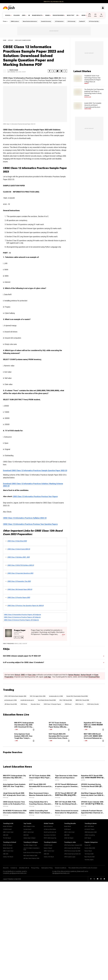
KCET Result (88, 838)
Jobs (23, 15)
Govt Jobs (32, 675)
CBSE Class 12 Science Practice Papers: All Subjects (21, 620)
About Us (6, 868)
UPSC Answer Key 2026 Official (72, 848)
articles (11, 40)
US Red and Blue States (50, 829)
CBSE (23, 675)
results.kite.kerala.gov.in (27, 700)
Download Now (94, 677)
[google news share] (61, 71)
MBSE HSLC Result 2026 (82, 700)
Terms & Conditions (60, 868)
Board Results (37, 15)
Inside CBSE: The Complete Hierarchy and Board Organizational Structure (93, 105)
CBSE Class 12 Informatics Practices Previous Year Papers (35, 496)
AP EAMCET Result (89, 829)
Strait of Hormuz (48, 826)
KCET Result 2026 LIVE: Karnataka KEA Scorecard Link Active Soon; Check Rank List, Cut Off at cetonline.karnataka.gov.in (59, 738)
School (8, 15)
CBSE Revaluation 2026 (91, 832)
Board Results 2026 (90, 857)
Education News (58, 15)
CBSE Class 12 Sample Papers (23, 40)
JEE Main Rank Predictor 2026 (31, 858)
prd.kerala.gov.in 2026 (11, 700)
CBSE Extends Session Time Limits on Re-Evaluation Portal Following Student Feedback (14, 804)
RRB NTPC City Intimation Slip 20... (54, 2)
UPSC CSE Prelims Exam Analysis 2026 (15, 696)
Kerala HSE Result (8, 826)
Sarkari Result (86, 675)
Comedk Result (27, 829)
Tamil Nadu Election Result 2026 (47, 700)
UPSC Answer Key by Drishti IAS (72, 854)
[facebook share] (49, 71)
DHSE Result (67, 829)
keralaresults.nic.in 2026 (56, 696)
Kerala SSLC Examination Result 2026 (77, 696)
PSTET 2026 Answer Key (50, 838)
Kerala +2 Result (48, 848)
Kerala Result (68, 826)
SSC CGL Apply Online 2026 (38, 696)
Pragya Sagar (14, 70)
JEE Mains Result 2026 (11, 704)
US (77, 15)
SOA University (71, 21)
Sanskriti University (46, 21)
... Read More (63, 635)
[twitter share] (53, 71)
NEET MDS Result (89, 826)
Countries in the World (50, 835)
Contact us (14, 868)
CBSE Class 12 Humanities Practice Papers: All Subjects (22, 615)
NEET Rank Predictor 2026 (30, 856)
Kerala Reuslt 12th (8, 848)
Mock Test (71, 15)
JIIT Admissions (59, 21)
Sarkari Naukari (74, 675)
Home (5, 40)
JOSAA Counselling (90, 835)
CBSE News (24, 704)
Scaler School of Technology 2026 (32, 853)
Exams (47, 15)
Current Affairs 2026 (90, 848)
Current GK (87, 845)
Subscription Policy (47, 868)
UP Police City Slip (94, 21)
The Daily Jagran (89, 860)
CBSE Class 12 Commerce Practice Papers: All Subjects (22, 617)
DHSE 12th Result (8, 845)
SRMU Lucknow (15, 21)
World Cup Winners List (50, 832)
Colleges (17, 15)
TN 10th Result (7, 838)
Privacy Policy (35, 868)
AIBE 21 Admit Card (8, 832)
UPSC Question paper (70, 857)
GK (29, 15)
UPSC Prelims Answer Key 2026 (72, 851)
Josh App (47, 677)
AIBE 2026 (6, 835)
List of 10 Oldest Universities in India (31, 849)
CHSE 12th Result (69, 838)
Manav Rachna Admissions (30, 21)
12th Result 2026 (89, 854)
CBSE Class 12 (79, 704)
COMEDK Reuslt (7, 829)
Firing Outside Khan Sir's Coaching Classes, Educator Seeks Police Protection (40, 804)
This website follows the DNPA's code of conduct (83, 868)
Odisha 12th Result (8, 857)
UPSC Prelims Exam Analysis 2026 (73, 845)
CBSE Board (68, 704)
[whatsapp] (57, 71)
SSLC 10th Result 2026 (66, 700)
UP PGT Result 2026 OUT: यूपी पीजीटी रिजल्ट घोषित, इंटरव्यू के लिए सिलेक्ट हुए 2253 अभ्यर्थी (66, 795)
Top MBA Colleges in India (30, 845)
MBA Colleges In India (29, 826)
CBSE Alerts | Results (93, 704)
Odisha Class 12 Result (29, 838)
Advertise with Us (24, 868)
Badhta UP (82, 21)
